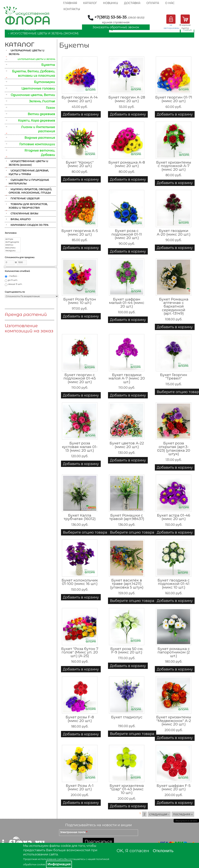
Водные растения (40, 138)
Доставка (132, 3)
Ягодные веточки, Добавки (40, 153)
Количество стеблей (17, 271)
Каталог (90, 3)
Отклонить (163, 851)
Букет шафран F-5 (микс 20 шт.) (174, 787)
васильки (13, 248)
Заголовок (11, 233)
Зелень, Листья (42, 101)
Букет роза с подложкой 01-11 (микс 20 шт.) (127, 234)
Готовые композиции (37, 144)
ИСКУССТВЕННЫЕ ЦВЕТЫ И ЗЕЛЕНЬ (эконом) (45, 33)
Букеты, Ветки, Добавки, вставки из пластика (34, 73)
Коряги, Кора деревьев (37, 121)
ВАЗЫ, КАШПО (21, 219)
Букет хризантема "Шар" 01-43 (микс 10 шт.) (127, 789)
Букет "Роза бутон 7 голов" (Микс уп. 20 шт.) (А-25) (80, 652)
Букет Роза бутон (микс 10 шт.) (80, 301)
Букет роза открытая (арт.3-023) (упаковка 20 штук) (174, 449)
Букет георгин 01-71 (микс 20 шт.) (174, 99)
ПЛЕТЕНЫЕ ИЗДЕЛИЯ (25, 198)
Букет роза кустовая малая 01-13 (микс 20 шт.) (80, 447)
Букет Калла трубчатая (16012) (80, 517)
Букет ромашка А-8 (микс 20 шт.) (127, 164)
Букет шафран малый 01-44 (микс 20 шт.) (127, 303)
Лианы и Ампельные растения (38, 129)
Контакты (72, 9)
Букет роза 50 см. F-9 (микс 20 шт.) (127, 651)
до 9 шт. (13, 280)
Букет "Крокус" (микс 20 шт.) (80, 164)
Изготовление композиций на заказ (29, 328)
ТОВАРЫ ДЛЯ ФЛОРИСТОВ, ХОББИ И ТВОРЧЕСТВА (28, 206)
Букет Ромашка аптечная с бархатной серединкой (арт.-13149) (174, 306)
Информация (59, 864)
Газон (50, 108)
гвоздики (13, 251)
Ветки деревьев (41, 114)
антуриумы (13, 242)
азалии (13, 245)
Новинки (110, 3)
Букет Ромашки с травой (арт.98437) (127, 517)
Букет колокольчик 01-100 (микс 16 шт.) (80, 582)
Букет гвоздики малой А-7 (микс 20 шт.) (127, 378)
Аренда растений (26, 314)
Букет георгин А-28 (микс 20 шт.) (127, 99)
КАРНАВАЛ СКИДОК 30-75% (29, 225)
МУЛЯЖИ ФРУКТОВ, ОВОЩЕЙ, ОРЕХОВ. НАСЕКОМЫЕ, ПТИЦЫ (30, 191)
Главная (70, 3)
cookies (41, 864)
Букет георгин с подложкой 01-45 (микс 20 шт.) (80, 378)
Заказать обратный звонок (116, 27)
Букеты (48, 65)
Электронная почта (74, 832)
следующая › (159, 814)
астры (13, 239)
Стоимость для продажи (20, 257)
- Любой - (13, 276)
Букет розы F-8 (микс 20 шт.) (80, 719)
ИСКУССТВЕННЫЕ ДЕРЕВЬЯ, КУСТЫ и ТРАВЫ (29, 172)
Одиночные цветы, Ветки (33, 95)
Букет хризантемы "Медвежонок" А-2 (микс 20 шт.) (174, 721)
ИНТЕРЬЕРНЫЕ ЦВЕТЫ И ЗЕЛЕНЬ (26, 52)
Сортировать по (15, 292)
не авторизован (171, 27)
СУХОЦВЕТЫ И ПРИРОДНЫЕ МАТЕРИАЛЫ (29, 182)
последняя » (183, 814)
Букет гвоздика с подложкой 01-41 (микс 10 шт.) (174, 584)
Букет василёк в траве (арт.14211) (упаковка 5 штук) (127, 584)
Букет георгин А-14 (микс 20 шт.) (80, 99)
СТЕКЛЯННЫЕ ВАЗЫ (24, 213)
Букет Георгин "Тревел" (174, 377)
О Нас (170, 3)
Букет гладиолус (127, 717)
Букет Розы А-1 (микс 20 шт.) (80, 787)
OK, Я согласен (133, 851)
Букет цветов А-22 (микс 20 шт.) (127, 445)
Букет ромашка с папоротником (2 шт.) (174, 652)
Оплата (153, 3)
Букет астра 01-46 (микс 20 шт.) (174, 517)
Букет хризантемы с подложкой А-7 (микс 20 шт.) (174, 166)
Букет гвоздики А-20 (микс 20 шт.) (174, 233)
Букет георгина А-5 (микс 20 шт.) (80, 233)
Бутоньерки (45, 82)
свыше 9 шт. (15, 284)
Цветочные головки (38, 88)
